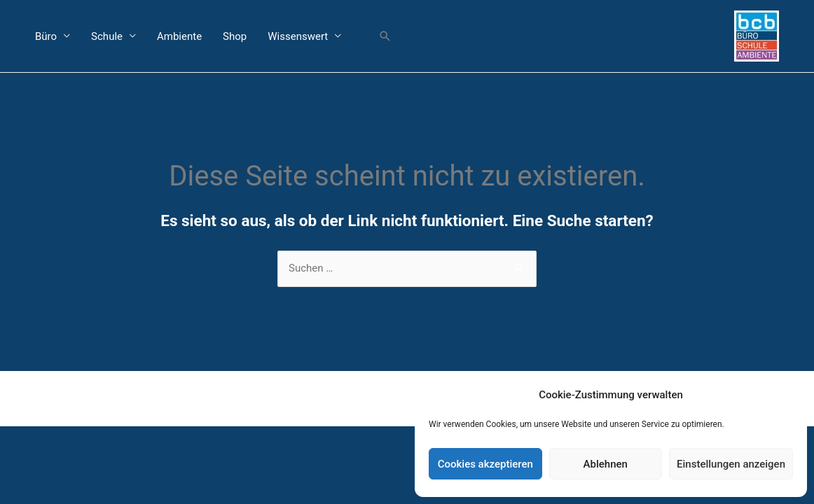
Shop (235, 36)
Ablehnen (606, 464)
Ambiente (179, 36)
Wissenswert (298, 36)
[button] (385, 36)
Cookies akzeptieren (485, 464)
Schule (107, 36)
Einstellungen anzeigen (731, 464)
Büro (46, 36)
